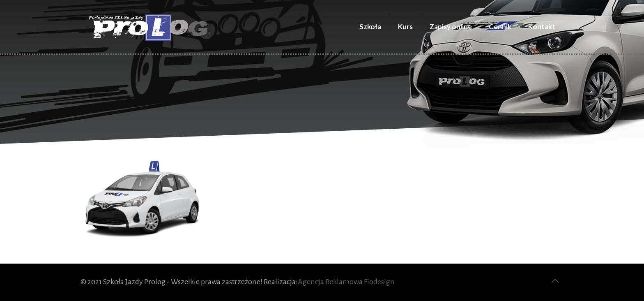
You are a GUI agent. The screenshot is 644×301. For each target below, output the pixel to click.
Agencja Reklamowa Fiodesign (346, 282)
